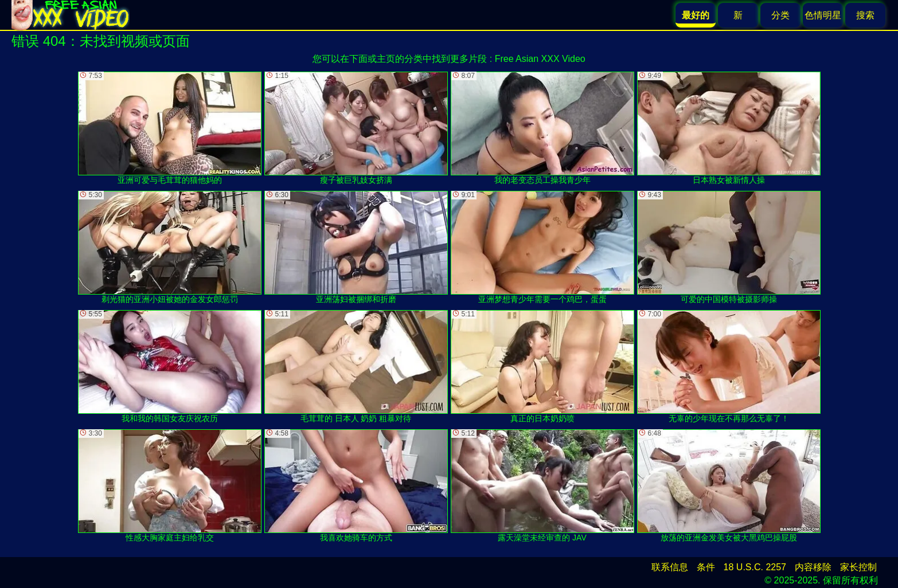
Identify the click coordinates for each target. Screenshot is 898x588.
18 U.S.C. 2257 (755, 567)
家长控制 (858, 567)
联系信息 (670, 567)
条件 (706, 567)
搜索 (865, 15)
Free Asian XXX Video (540, 59)
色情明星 (823, 15)
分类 (780, 15)
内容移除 (813, 567)
